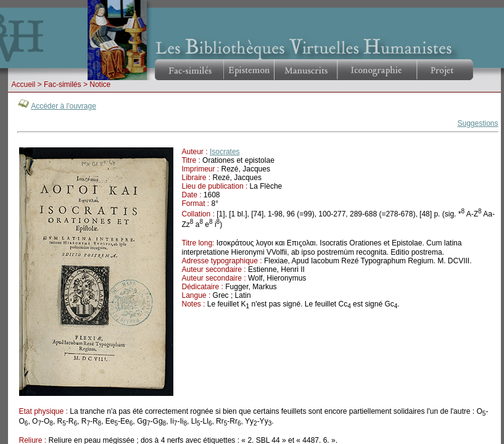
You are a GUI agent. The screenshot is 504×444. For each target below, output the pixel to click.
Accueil (24, 84)
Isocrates (225, 152)
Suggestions (477, 123)
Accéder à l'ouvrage (64, 106)
